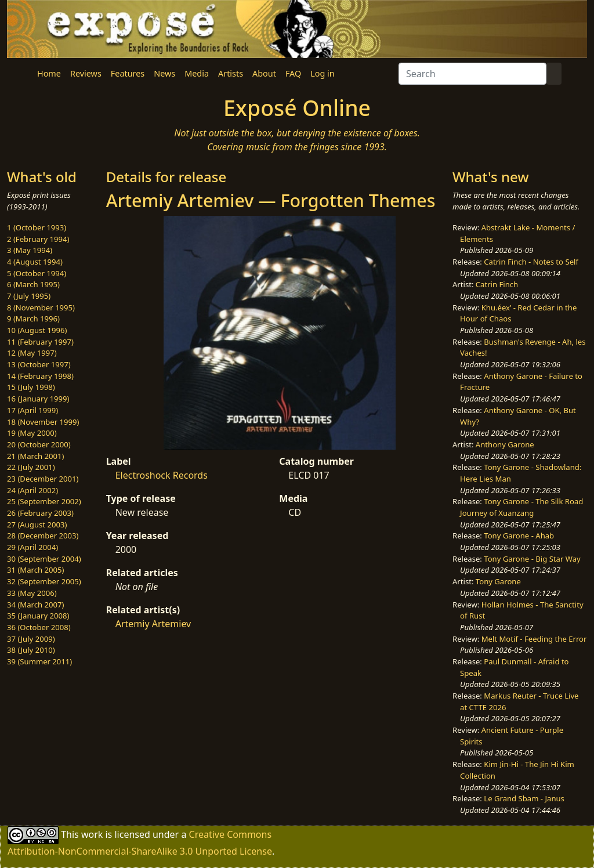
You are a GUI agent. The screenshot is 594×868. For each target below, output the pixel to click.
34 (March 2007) (35, 605)
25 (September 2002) (44, 501)
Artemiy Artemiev (153, 624)
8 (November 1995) (41, 308)
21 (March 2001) (35, 456)
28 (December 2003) (43, 536)
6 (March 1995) (33, 284)
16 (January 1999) (38, 399)
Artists (231, 73)
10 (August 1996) (37, 330)
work (92, 834)
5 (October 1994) (37, 273)
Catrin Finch (497, 284)
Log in (322, 73)
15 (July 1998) (31, 387)
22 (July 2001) (31, 467)
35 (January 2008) (38, 616)
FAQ (293, 73)
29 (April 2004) (32, 547)
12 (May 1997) (32, 353)
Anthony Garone (505, 444)
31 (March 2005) (35, 570)
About (264, 73)
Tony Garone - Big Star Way (532, 559)
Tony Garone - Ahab (519, 536)
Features (128, 73)
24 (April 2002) (32, 490)
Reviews (86, 73)
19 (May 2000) (32, 433)
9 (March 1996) (33, 319)
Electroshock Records (162, 475)
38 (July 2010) (31, 650)
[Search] (472, 74)
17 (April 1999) (32, 410)
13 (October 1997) (39, 364)
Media (197, 73)
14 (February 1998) (40, 376)
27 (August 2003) (37, 525)
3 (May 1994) (30, 250)
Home (49, 73)
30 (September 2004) (44, 559)
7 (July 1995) (29, 296)
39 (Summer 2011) (39, 661)
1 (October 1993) (37, 227)
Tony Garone (498, 581)
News (164, 73)
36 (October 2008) (39, 627)
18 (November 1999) (43, 422)
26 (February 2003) (40, 513)
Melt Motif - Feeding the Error (534, 639)
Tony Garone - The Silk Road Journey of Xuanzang (521, 507)
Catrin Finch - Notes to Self (531, 262)
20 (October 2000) (39, 444)
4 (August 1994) (35, 262)
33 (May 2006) (32, 593)
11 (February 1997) (40, 342)
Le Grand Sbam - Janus (524, 798)
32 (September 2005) (44, 581)
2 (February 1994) (38, 239)
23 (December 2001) (43, 479)
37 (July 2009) (31, 639)
